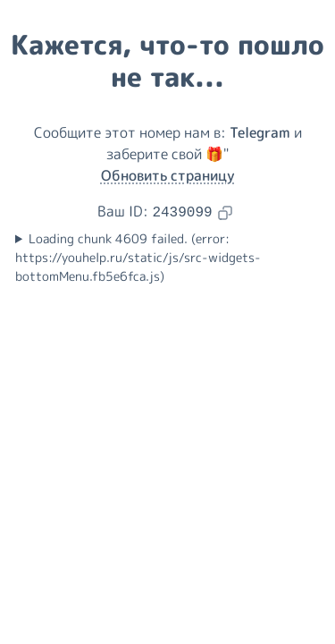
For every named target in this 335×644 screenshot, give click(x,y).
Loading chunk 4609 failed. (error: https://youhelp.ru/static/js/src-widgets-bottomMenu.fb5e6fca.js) (138, 258)
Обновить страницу (168, 175)
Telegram (260, 132)
